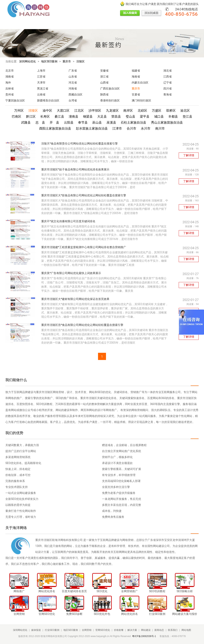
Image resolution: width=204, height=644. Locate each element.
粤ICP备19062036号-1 (144, 636)
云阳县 (69, 122)
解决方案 (121, 25)
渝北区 (185, 111)
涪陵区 (80, 61)
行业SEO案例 (41, 25)
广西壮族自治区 (110, 88)
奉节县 (83, 122)
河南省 (73, 88)
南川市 (160, 128)
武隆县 (26, 122)
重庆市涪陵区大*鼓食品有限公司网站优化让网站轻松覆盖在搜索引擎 (84, 195)
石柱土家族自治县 (133, 122)
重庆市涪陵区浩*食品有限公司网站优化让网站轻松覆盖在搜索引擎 (82, 325)
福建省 (136, 71)
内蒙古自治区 (140, 83)
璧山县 (130, 117)
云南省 (41, 94)
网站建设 (135, 25)
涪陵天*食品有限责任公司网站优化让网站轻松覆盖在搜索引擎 (79, 144)
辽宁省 (168, 83)
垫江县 (187, 117)
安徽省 (104, 71)
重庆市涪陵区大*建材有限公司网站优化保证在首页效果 (75, 299)
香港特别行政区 (110, 100)
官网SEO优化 (92, 25)
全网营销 (76, 25)
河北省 (73, 83)
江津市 (117, 128)
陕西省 (104, 94)
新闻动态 (148, 25)
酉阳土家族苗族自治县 (55, 128)
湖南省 (10, 77)
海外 (8, 83)
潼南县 (74, 117)
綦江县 (59, 117)
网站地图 (186, 630)
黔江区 (31, 117)
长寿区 (45, 117)
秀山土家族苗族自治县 (167, 122)
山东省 (73, 77)
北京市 (10, 71)
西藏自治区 (76, 94)
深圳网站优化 (27, 61)
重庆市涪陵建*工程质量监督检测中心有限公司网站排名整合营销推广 (84, 247)
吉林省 (10, 88)
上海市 (41, 71)
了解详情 (189, 155)
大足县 (102, 117)
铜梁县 (88, 117)
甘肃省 (136, 94)
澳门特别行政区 (141, 100)
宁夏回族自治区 (15, 100)
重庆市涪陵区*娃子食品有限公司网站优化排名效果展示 (75, 169)
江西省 (168, 77)
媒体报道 (25, 25)
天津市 (41, 83)
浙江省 (104, 77)
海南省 (136, 77)
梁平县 (145, 117)
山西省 (104, 83)
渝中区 (47, 111)
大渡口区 (63, 111)
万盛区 (157, 111)
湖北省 (168, 71)
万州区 (19, 111)
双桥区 (171, 111)
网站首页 (11, 25)
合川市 (131, 128)
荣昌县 (116, 117)
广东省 (73, 71)
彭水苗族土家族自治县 (92, 128)
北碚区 (142, 111)
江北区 (79, 111)
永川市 (146, 128)
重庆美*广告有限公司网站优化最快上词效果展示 (71, 273)
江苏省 (41, 77)
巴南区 (17, 117)
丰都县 (173, 117)
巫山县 (97, 122)
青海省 (168, 94)
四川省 (168, 88)
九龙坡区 (112, 111)
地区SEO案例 (59, 25)
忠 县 (40, 122)
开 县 (54, 122)
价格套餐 (108, 25)
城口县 (159, 117)
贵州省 (10, 94)
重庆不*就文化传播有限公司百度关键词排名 (68, 221)
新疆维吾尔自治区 (48, 100)
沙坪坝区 (95, 111)
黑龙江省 (43, 88)
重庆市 (67, 61)
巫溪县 (111, 122)
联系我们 (162, 25)
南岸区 (128, 111)
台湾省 (73, 100)
